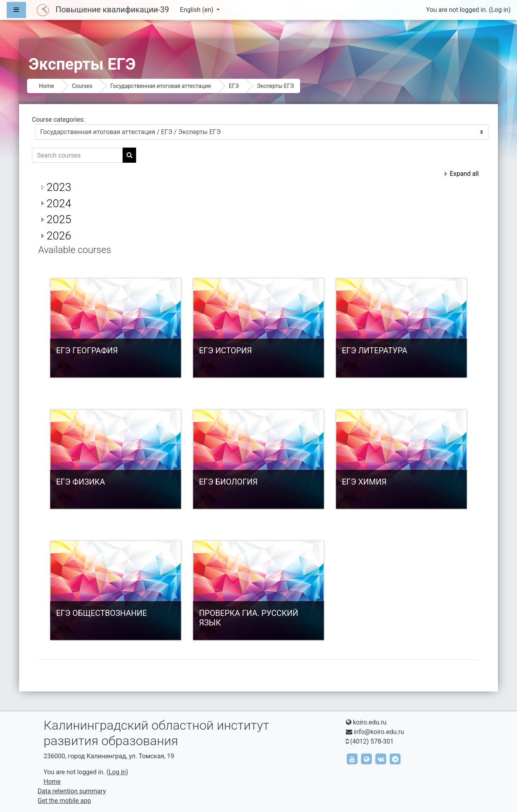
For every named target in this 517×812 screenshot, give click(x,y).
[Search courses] (77, 155)
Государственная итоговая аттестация (161, 86)
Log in (500, 10)
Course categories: (58, 120)
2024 (59, 203)
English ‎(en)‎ (197, 10)
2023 (59, 187)
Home (47, 86)
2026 (59, 236)
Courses (82, 86)
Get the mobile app (64, 801)
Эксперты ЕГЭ (275, 86)
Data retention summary (72, 791)
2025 (59, 219)
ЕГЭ (234, 86)
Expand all (464, 174)
